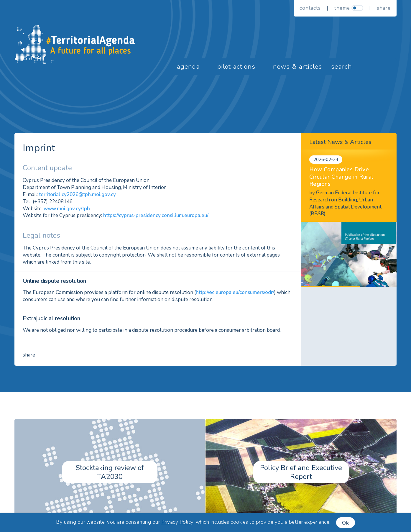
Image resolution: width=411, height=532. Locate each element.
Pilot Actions (236, 67)
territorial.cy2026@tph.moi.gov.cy (77, 194)
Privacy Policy (177, 522)
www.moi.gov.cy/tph (67, 209)
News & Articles (297, 67)
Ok (346, 523)
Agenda (188, 67)
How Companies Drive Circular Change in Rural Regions (341, 177)
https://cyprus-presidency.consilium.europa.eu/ (156, 215)
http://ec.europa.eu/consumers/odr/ (235, 292)
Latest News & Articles (340, 142)
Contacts (310, 8)
